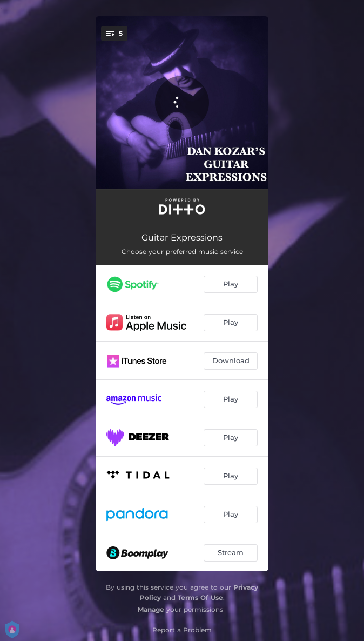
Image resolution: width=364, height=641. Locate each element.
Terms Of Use (200, 597)
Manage (151, 609)
